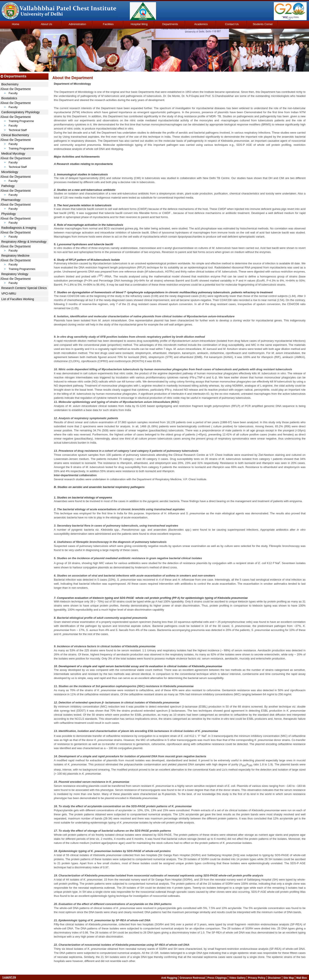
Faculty (13, 93)
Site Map (289, 978)
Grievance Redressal (193, 978)
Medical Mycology (13, 154)
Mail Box (302, 978)
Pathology (8, 186)
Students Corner (263, 24)
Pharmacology (11, 200)
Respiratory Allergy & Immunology (24, 242)
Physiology (9, 214)
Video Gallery (238, 978)
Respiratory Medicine (15, 256)
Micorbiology (10, 172)
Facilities (108, 24)
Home (15, 24)
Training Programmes (22, 269)
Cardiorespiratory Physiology (20, 112)
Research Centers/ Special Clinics (24, 288)
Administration (77, 24)
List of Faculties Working (18, 299)
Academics (201, 24)
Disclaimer (274, 978)
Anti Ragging (170, 978)
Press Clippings (217, 978)
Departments (170, 24)
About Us (46, 24)
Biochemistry (10, 84)
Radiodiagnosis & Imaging (19, 228)
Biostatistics (9, 98)
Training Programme (21, 121)
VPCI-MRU (9, 294)
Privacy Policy (257, 978)
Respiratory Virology (15, 274)
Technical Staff (18, 130)
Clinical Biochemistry (15, 135)
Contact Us (232, 24)
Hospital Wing (139, 24)
